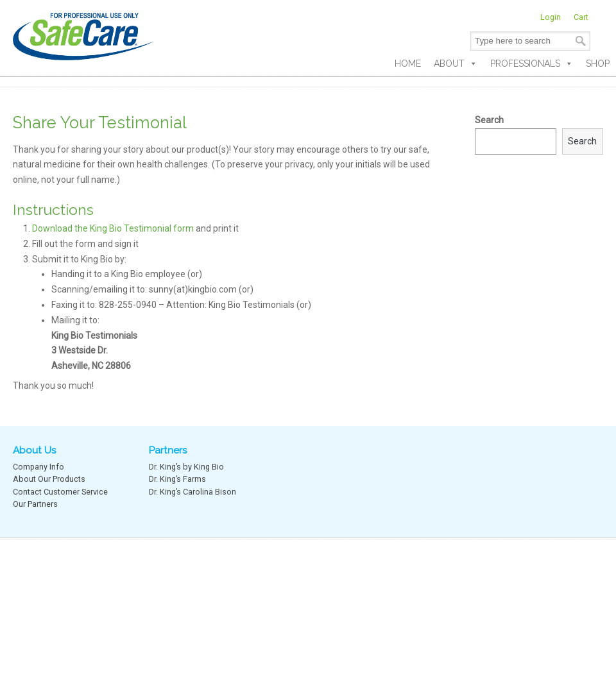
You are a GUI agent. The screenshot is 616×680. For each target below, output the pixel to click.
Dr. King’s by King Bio (186, 467)
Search (489, 120)
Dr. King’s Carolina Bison (193, 492)
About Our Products (49, 479)
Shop (598, 64)
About (456, 64)
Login (551, 17)
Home (408, 64)
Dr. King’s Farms (177, 479)
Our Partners (35, 504)
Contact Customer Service (60, 492)
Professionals (532, 64)
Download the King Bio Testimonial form (113, 228)
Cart (581, 17)
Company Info (38, 467)
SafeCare (83, 32)
